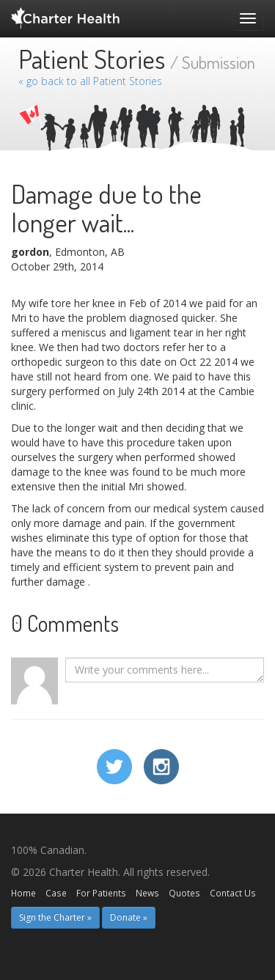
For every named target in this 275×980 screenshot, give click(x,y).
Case (56, 893)
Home (23, 893)
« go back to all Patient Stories (90, 81)
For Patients (101, 893)
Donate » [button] (129, 917)
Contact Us (233, 893)
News (147, 893)
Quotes (184, 893)
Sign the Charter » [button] (55, 917)
